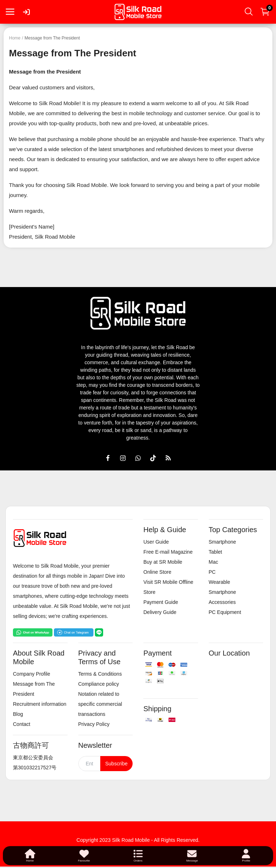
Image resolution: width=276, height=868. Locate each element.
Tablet (215, 552)
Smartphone (222, 542)
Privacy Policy (94, 724)
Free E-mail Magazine (168, 552)
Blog (18, 714)
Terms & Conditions (100, 674)
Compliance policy (99, 684)
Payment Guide (161, 602)
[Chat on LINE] (99, 632)
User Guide (156, 542)
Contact (22, 724)
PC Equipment (225, 612)
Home (15, 38)
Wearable (220, 582)
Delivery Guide (160, 612)
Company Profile (32, 674)
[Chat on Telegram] (74, 632)
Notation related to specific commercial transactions (100, 704)
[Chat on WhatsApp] (33, 632)
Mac (213, 562)
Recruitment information (40, 704)
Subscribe (116, 764)
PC (212, 572)
